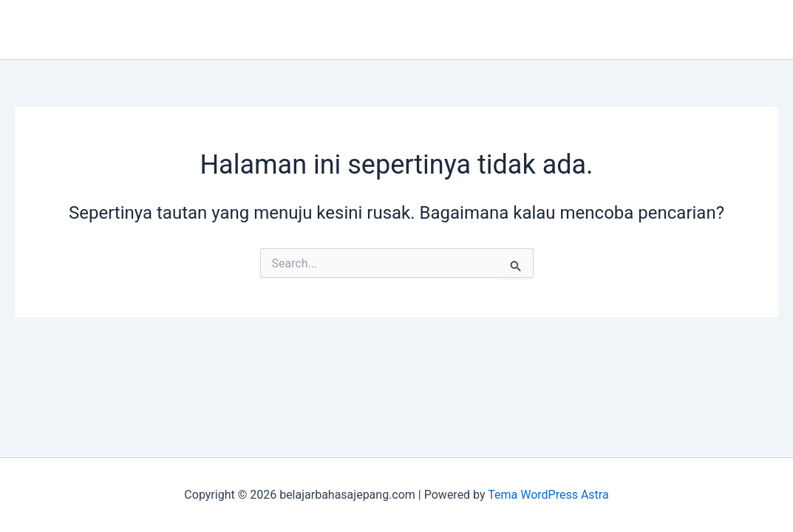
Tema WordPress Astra (548, 495)
